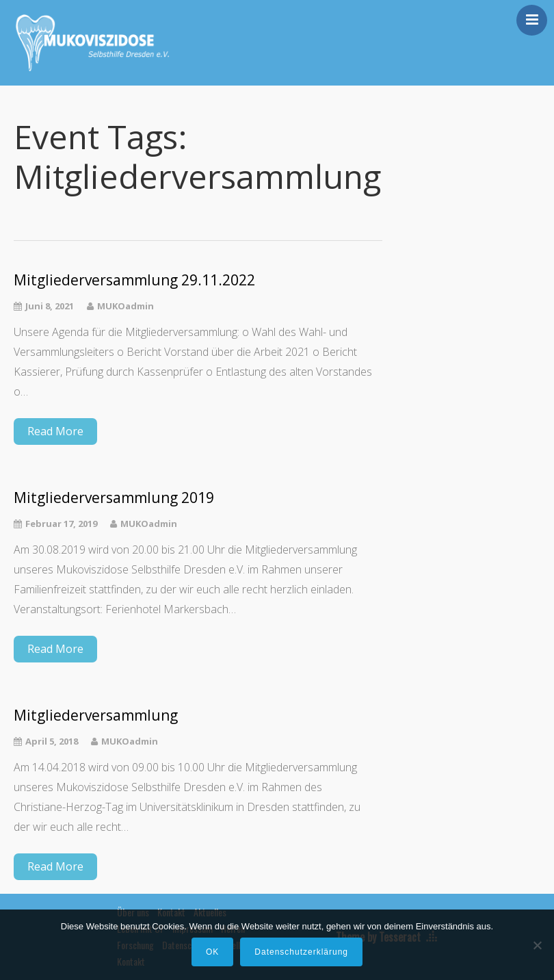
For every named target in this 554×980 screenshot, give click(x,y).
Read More (55, 431)
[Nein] (537, 945)
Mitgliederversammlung (96, 715)
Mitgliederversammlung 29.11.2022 (134, 280)
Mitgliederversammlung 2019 (114, 498)
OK (212, 952)
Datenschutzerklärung (301, 952)
